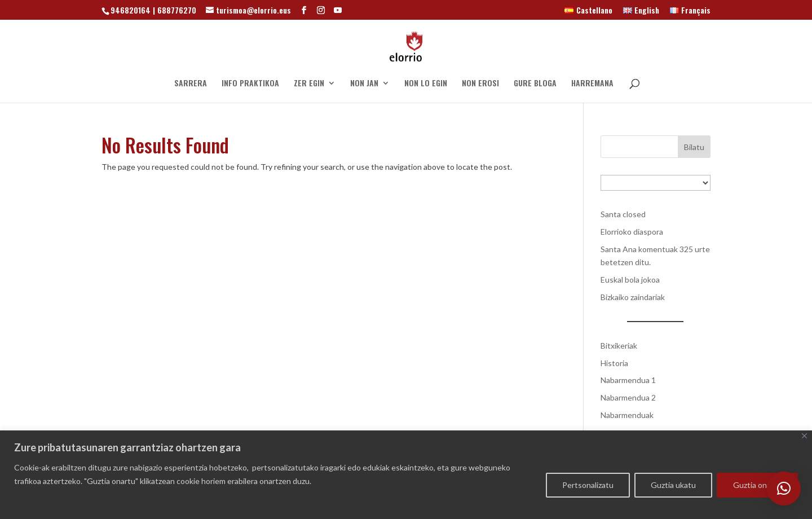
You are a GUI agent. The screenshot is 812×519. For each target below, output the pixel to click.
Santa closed (623, 214)
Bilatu (694, 147)
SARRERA (191, 84)
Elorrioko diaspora (632, 232)
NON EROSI (480, 84)
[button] (784, 489)
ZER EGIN (309, 84)
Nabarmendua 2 (628, 397)
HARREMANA (592, 84)
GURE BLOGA (535, 84)
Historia (614, 363)
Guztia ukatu (673, 485)
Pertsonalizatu (588, 485)
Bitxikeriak (619, 346)
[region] (406, 475)
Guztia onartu (757, 485)
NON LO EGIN (426, 84)
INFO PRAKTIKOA (250, 84)
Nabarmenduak (627, 415)
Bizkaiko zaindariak (633, 297)
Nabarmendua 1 (628, 380)
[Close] (804, 436)
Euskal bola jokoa (630, 280)
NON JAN (364, 84)
